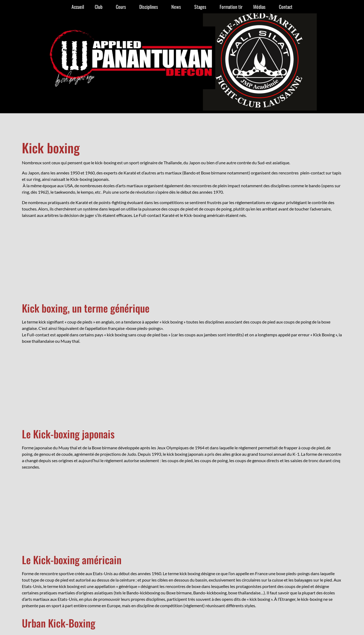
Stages (202, 7)
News (177, 7)
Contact (286, 7)
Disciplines (150, 7)
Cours (122, 7)
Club (100, 7)
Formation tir (231, 7)
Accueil (78, 7)
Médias (261, 7)
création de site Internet (182, 510)
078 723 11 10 (241, 496)
